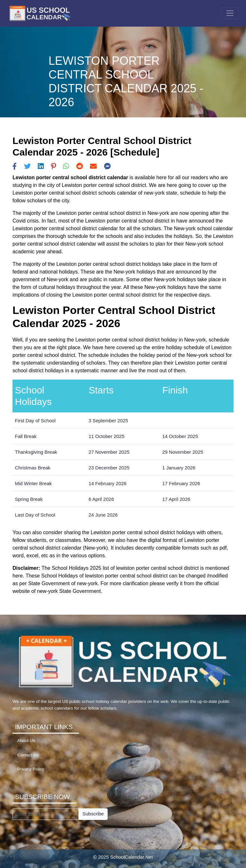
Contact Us (28, 755)
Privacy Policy (31, 769)
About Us (26, 741)
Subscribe (93, 814)
